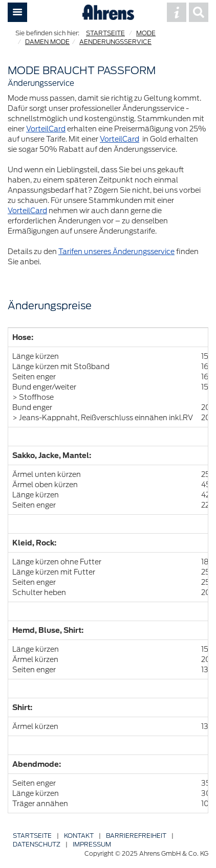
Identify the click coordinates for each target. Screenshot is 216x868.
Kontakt (79, 836)
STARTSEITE (105, 33)
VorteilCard (46, 129)
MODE (146, 33)
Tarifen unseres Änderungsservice (116, 252)
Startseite (32, 836)
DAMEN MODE (47, 42)
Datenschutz (37, 844)
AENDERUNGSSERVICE (115, 42)
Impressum (92, 844)
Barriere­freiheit (136, 836)
